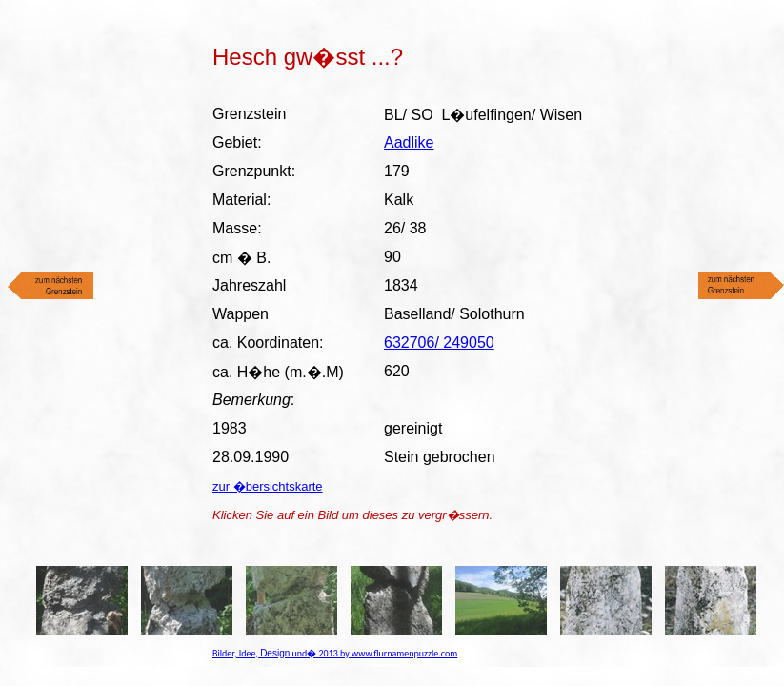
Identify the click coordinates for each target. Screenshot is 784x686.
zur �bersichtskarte (268, 486)
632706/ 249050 (439, 343)
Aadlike (409, 142)
